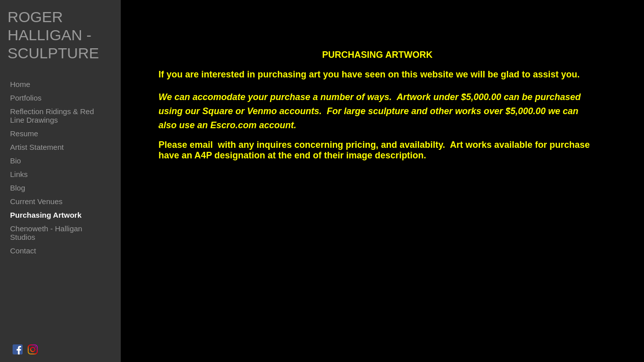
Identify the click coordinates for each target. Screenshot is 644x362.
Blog (18, 188)
